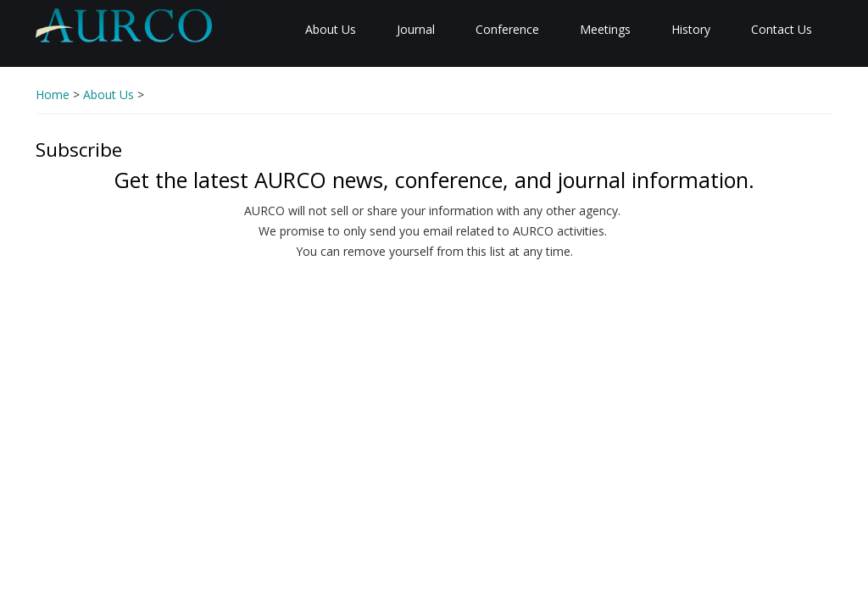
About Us (331, 29)
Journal (416, 29)
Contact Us (782, 29)
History (691, 29)
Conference (507, 29)
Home (53, 94)
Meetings (605, 29)
